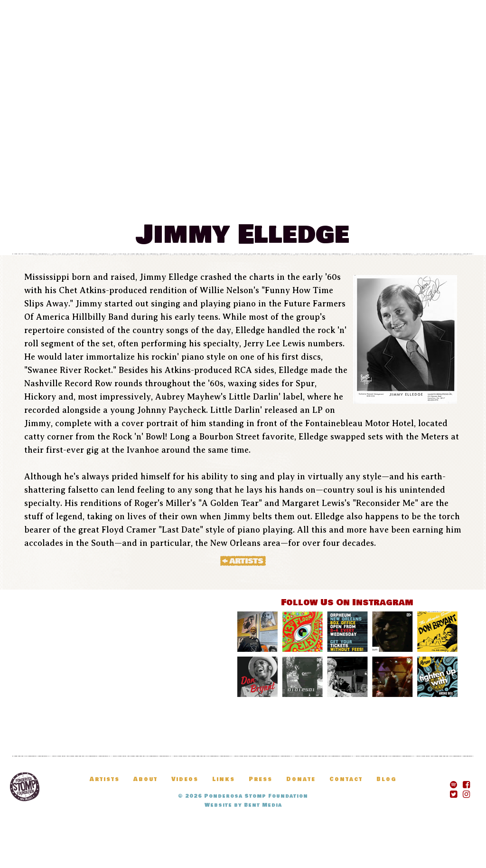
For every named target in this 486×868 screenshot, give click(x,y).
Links (224, 779)
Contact (346, 779)
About (145, 779)
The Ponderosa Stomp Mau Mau (243, 96)
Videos (185, 779)
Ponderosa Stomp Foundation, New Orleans (25, 787)
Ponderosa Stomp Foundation (256, 796)
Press (261, 779)
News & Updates (232, 199)
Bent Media (263, 805)
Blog (371, 199)
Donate (424, 199)
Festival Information (107, 199)
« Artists (243, 561)
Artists (317, 199)
